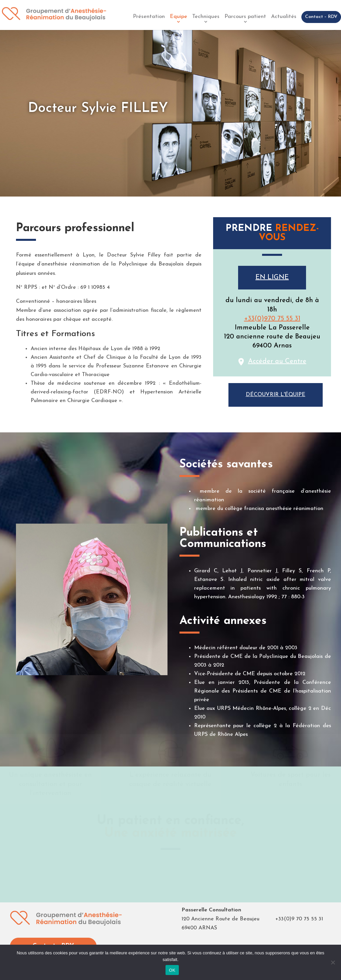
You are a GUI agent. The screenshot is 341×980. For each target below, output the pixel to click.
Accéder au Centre (277, 361)
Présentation (149, 17)
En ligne (272, 277)
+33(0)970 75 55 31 (272, 319)
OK (172, 970)
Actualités (284, 17)
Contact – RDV (321, 17)
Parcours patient (245, 17)
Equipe (178, 17)
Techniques (206, 17)
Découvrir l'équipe (276, 395)
